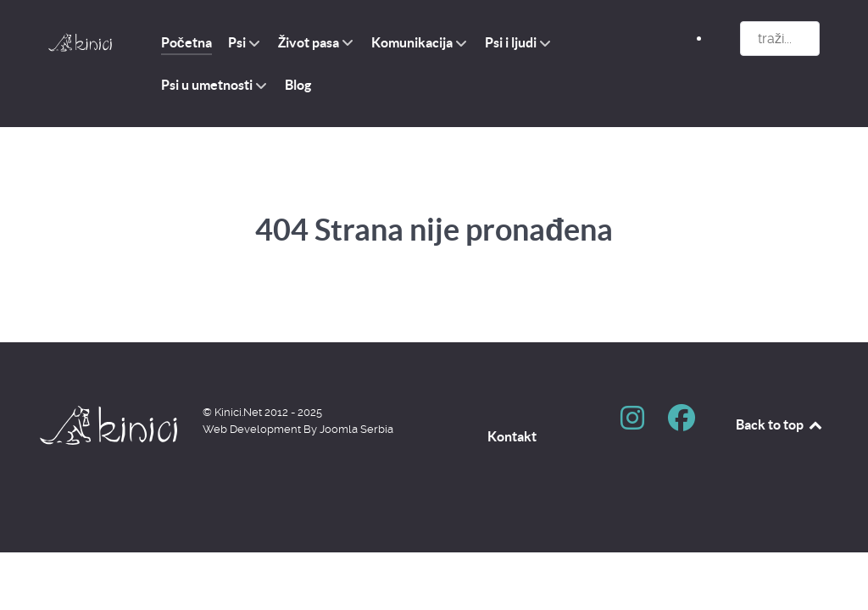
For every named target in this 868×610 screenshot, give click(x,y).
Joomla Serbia (356, 429)
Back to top (780, 424)
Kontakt (512, 436)
